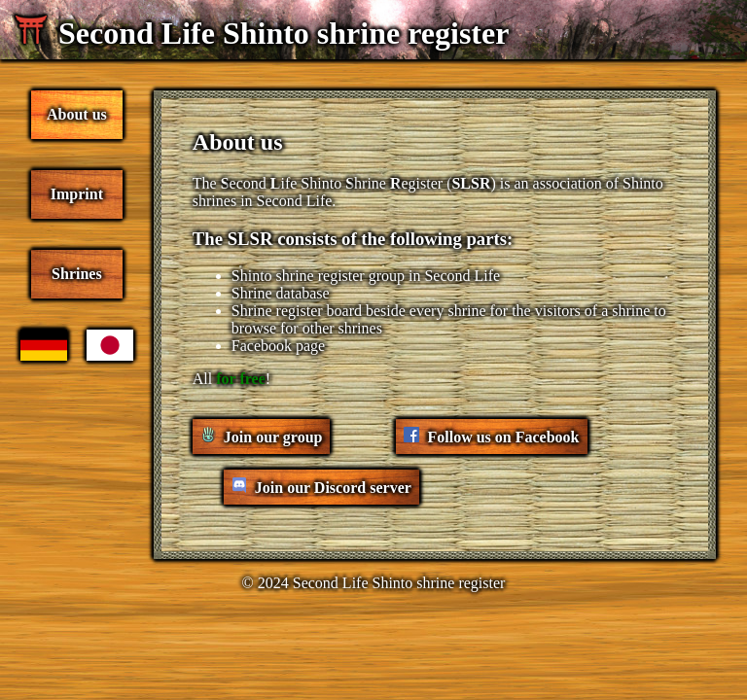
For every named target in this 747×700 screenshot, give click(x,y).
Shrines (77, 274)
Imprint (77, 194)
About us (77, 114)
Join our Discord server (333, 488)
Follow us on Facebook (503, 437)
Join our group (273, 437)
